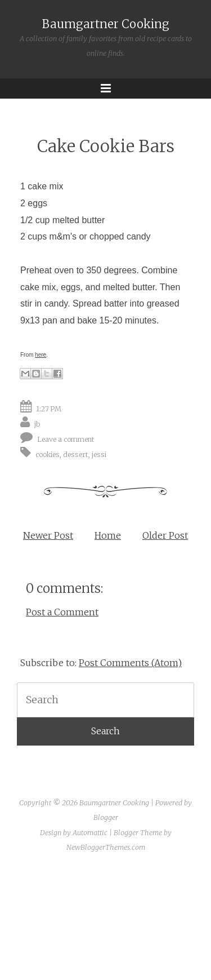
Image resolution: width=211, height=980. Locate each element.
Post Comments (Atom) (130, 663)
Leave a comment (66, 439)
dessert (76, 454)
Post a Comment (62, 612)
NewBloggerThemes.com (106, 847)
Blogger (106, 817)
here (41, 355)
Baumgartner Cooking (106, 24)
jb (37, 424)
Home (108, 535)
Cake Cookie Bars (106, 146)
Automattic (90, 833)
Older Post (165, 535)
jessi (99, 454)
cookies (48, 454)
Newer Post (48, 535)
